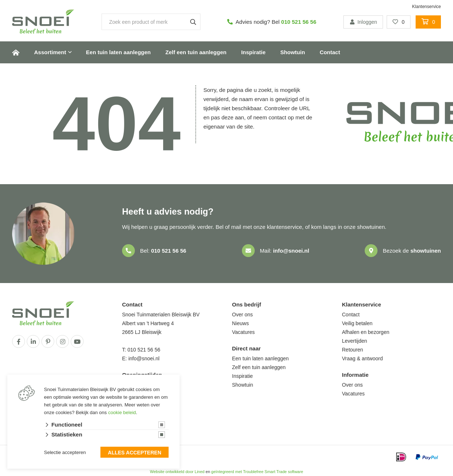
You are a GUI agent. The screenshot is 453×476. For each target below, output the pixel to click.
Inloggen (363, 22)
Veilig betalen (357, 323)
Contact (330, 52)
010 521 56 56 (299, 22)
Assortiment (50, 52)
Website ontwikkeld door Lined (177, 472)
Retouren (353, 350)
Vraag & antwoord (362, 358)
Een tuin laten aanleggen (119, 52)
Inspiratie (253, 52)
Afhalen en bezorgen (366, 332)
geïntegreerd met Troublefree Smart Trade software (257, 472)
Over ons (242, 315)
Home (16, 52)
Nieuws (240, 323)
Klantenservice (426, 7)
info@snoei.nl (291, 251)
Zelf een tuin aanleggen (196, 52)
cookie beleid (122, 412)
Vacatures (243, 332)
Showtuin (293, 52)
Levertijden (355, 341)
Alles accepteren (135, 453)
